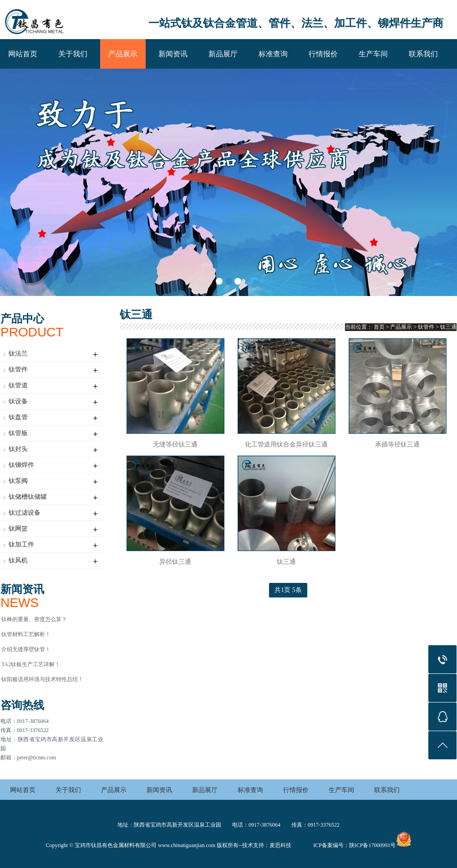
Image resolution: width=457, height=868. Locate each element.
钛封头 (18, 449)
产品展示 (123, 54)
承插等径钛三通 (397, 444)
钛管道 (18, 385)
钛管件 (18, 369)
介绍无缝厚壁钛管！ (26, 649)
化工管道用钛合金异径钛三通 (286, 444)
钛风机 (18, 560)
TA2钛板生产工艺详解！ (31, 664)
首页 (379, 327)
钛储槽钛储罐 (28, 497)
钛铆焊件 (21, 465)
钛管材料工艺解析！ (26, 634)
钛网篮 (18, 529)
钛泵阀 (18, 481)
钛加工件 (21, 544)
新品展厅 (223, 54)
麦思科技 (280, 845)
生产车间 (373, 54)
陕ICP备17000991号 (373, 845)
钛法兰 (18, 354)
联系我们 (423, 54)
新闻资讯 (173, 54)
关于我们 (73, 54)
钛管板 (18, 433)
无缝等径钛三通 (175, 444)
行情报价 (323, 54)
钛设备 (18, 401)
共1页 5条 (288, 590)
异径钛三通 (175, 562)
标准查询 (273, 54)
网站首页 (23, 54)
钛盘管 (18, 417)
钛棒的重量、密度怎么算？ (34, 619)
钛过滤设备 (25, 513)
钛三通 (448, 327)
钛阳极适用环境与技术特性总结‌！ (42, 679)
